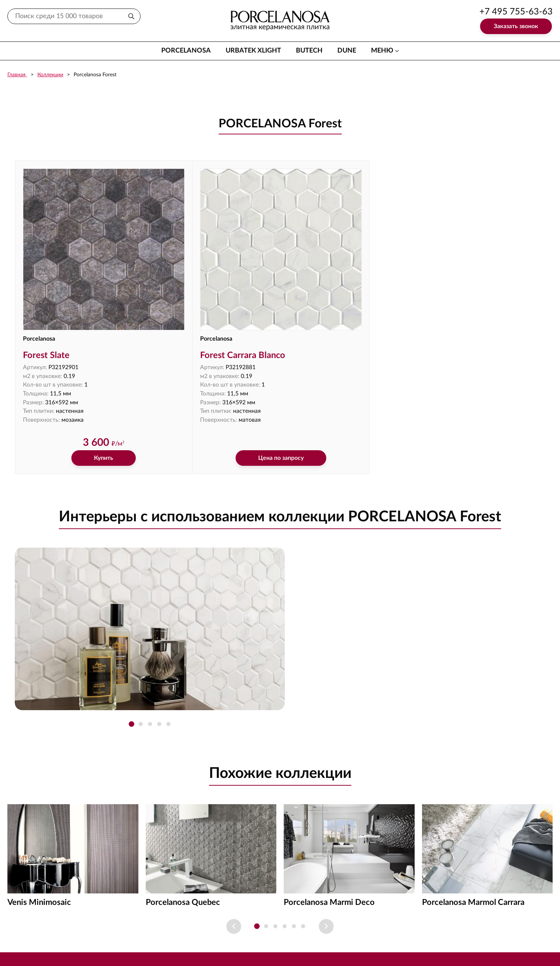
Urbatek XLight (253, 51)
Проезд (341, 927)
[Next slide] (326, 882)
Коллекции (50, 75)
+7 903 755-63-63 (516, 944)
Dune (347, 51)
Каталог (188, 927)
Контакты (227, 927)
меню (382, 51)
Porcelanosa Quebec (183, 858)
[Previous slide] (234, 882)
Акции (375, 927)
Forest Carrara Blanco (199, 311)
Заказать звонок (516, 26)
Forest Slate (47, 311)
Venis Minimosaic (39, 858)
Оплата (306, 927)
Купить (81, 414)
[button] (131, 680)
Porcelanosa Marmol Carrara (473, 858)
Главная (17, 75)
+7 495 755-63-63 (516, 12)
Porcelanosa (186, 51)
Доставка (268, 927)
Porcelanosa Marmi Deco (329, 858)
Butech (309, 51)
